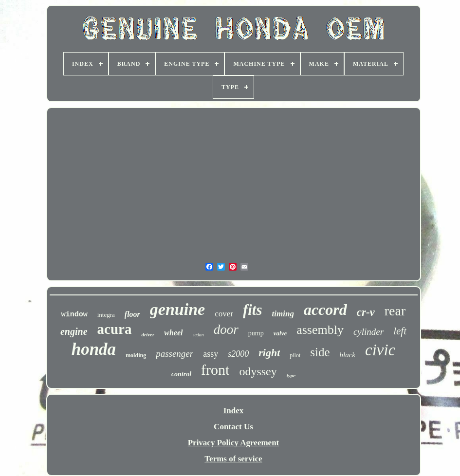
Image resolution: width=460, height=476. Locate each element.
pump (256, 333)
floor (132, 314)
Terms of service (233, 459)
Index (234, 411)
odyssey (258, 371)
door (226, 330)
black (348, 355)
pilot (295, 355)
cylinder (368, 332)
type (291, 375)
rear (395, 311)
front (215, 370)
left (400, 331)
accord (325, 310)
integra (106, 315)
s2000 (238, 354)
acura (115, 329)
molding (136, 355)
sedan (198, 335)
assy (211, 354)
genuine (177, 309)
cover (224, 314)
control (181, 374)
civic (380, 350)
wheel (173, 333)
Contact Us (233, 427)
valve (280, 333)
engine (74, 331)
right (269, 353)
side (320, 352)
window (74, 315)
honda (94, 349)
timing (283, 314)
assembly (320, 330)
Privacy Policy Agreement (234, 443)
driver (148, 334)
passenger (175, 354)
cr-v (366, 312)
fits (253, 310)
